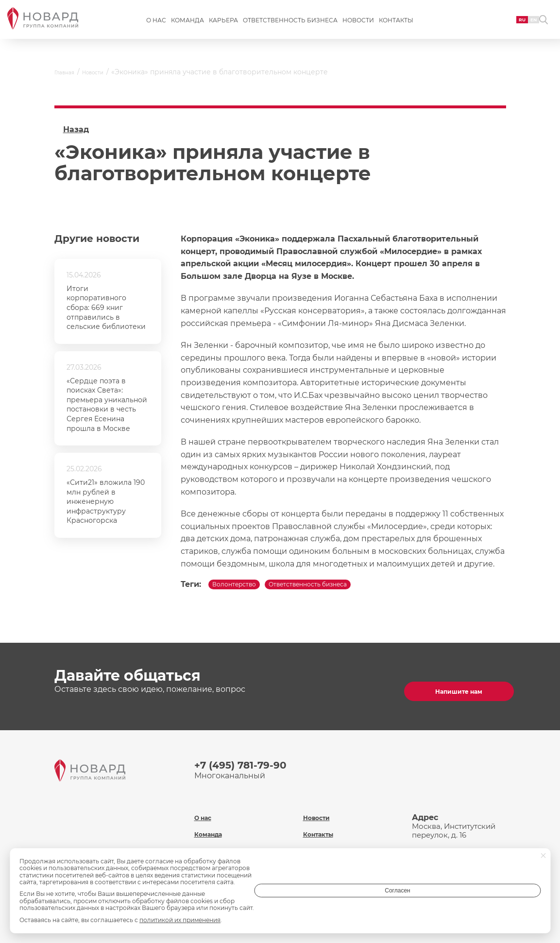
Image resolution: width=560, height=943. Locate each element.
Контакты (396, 27)
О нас (156, 27)
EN (512, 26)
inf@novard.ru (470, 836)
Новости (358, 27)
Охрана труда (330, 833)
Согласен (502, 898)
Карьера (223, 27)
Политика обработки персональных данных (348, 855)
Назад (76, 129)
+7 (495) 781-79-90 (249, 763)
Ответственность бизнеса (290, 27)
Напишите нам (455, 689)
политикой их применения (180, 920)
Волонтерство (245, 588)
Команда (187, 27)
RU (496, 26)
